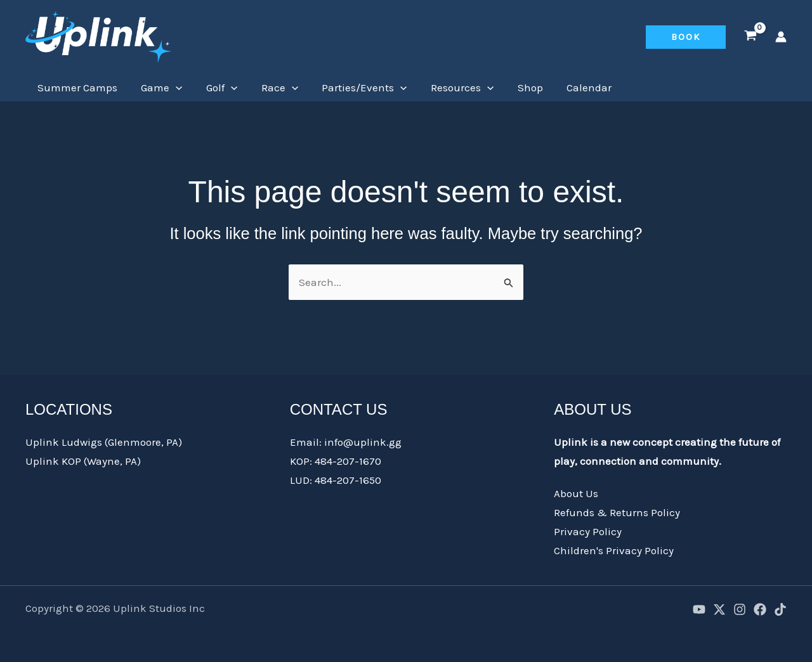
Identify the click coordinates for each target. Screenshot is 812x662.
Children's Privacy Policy (614, 550)
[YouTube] (699, 609)
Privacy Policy (588, 531)
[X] (719, 609)
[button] (686, 37)
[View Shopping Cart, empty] (750, 37)
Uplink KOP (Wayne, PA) (83, 461)
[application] (173, 88)
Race (272, 88)
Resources (450, 88)
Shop (516, 88)
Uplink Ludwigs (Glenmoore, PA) (104, 442)
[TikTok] (780, 609)
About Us (576, 493)
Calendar (573, 88)
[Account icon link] (781, 37)
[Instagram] (740, 609)
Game (158, 88)
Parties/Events (355, 88)
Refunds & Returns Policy (617, 512)
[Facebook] (760, 609)
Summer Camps (76, 88)
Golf (216, 88)
